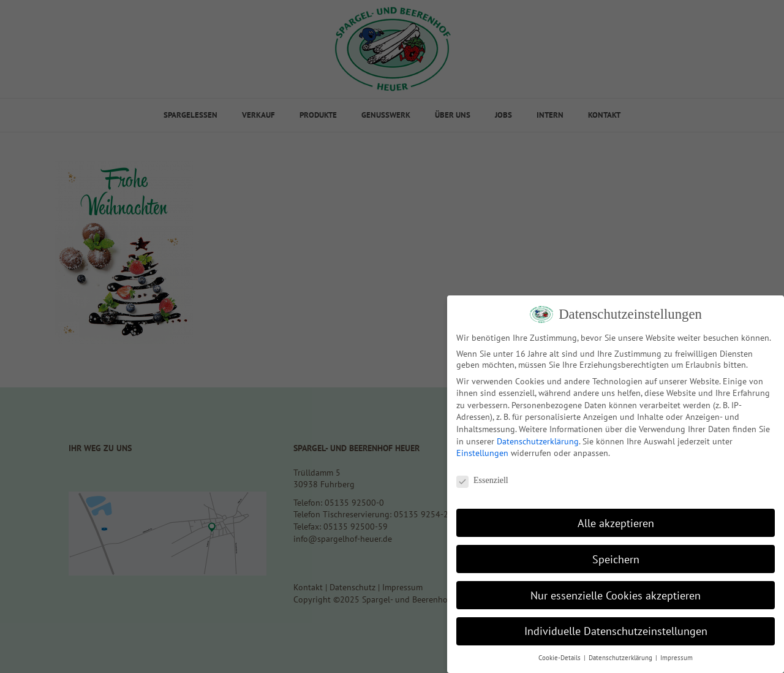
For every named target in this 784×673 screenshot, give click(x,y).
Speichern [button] (616, 559)
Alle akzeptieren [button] (616, 523)
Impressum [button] (677, 658)
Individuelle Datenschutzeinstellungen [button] (616, 631)
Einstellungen (482, 453)
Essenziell (482, 481)
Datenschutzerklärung (538, 441)
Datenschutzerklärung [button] (621, 658)
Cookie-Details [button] (560, 658)
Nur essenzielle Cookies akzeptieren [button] (616, 595)
